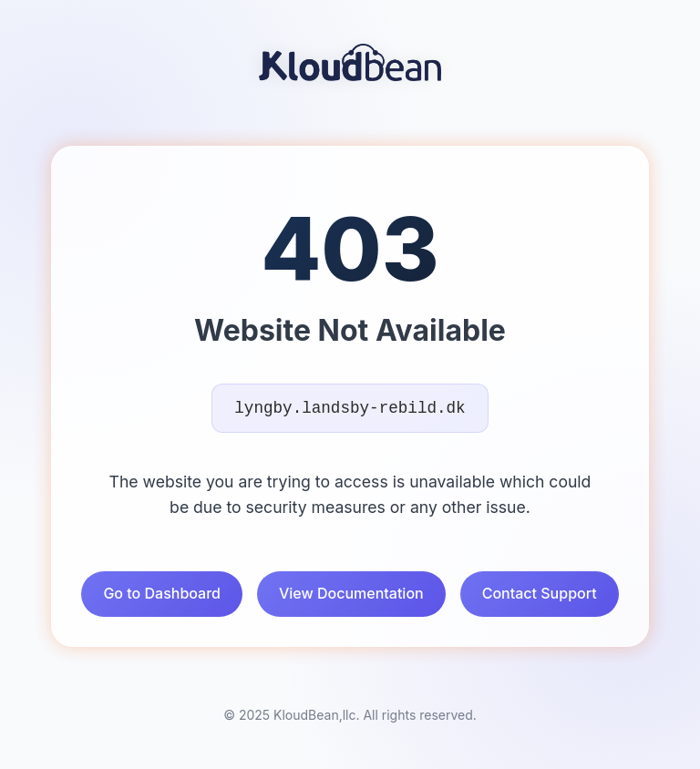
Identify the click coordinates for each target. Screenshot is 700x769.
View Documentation (351, 593)
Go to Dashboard (162, 593)
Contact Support (540, 593)
